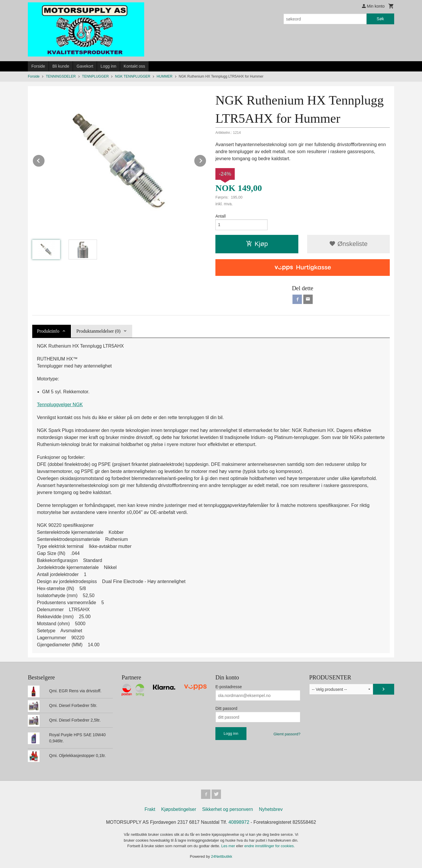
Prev (45, 160)
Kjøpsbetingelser (179, 809)
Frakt (150, 809)
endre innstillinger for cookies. (270, 846)
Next (206, 160)
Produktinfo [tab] (48, 331)
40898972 (239, 822)
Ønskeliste (348, 244)
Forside (38, 66)
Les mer (229, 846)
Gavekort (85, 66)
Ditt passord (226, 708)
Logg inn (108, 66)
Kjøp (257, 244)
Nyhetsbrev (271, 809)
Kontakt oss (134, 66)
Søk (380, 19)
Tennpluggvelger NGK (60, 405)
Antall (221, 216)
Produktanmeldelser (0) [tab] (98, 331)
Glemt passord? (287, 734)
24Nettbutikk (222, 856)
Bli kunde (61, 66)
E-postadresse (229, 687)
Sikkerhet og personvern (228, 809)
